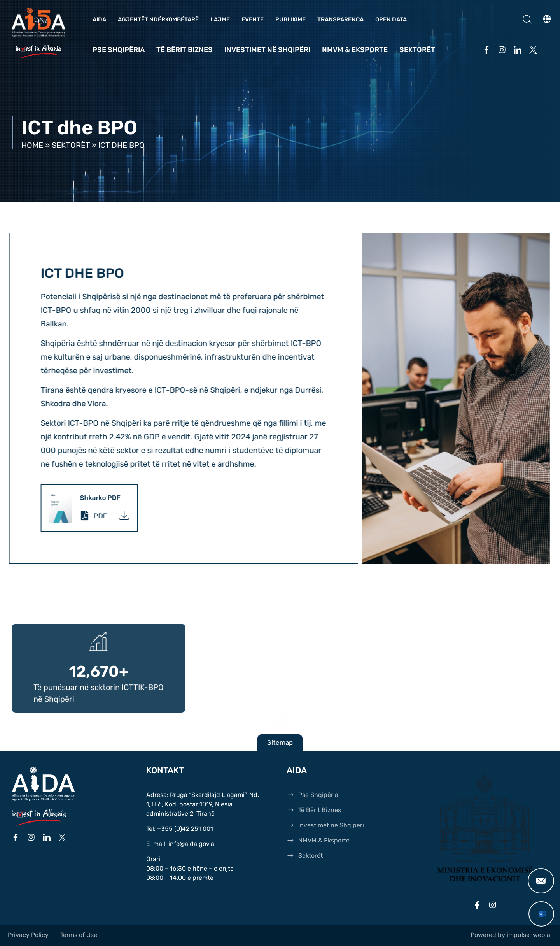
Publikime (290, 19)
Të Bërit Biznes (185, 50)
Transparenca (340, 19)
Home (32, 145)
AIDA (99, 19)
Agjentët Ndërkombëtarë (158, 19)
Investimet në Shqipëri (267, 50)
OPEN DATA (391, 19)
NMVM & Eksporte (355, 50)
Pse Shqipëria (119, 50)
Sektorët (417, 50)
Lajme (220, 19)
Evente (253, 19)
